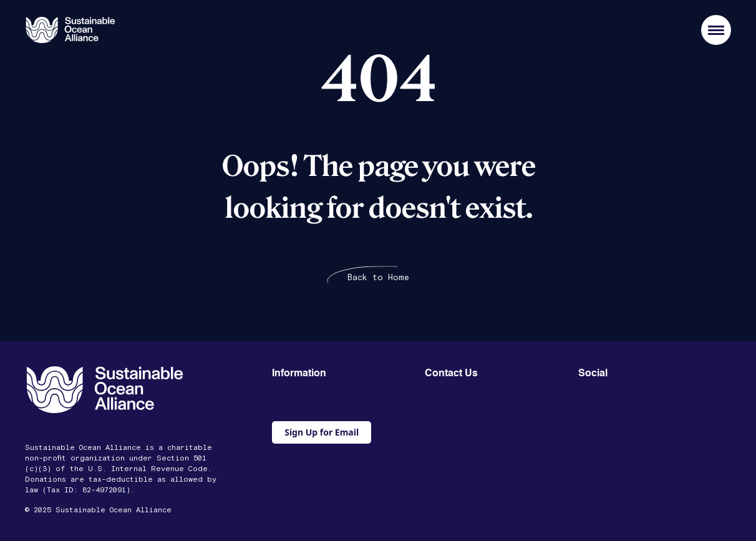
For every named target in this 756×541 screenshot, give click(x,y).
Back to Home (378, 278)
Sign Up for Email (322, 432)
